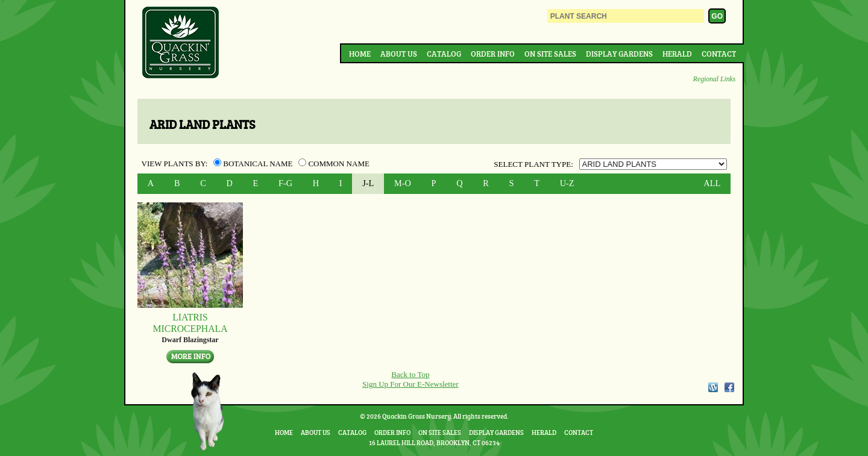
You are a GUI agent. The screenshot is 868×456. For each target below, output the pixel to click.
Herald (677, 54)
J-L (368, 183)
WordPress (712, 387)
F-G (285, 183)
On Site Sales (550, 54)
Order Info (493, 54)
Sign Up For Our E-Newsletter (410, 384)
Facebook (729, 387)
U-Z (567, 183)
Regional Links (714, 79)
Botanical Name (254, 164)
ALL (712, 183)
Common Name (334, 164)
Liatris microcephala (190, 323)
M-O (403, 183)
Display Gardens (619, 54)
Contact (719, 54)
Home (360, 54)
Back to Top (410, 374)
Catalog (444, 54)
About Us (399, 54)
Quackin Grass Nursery (181, 43)
